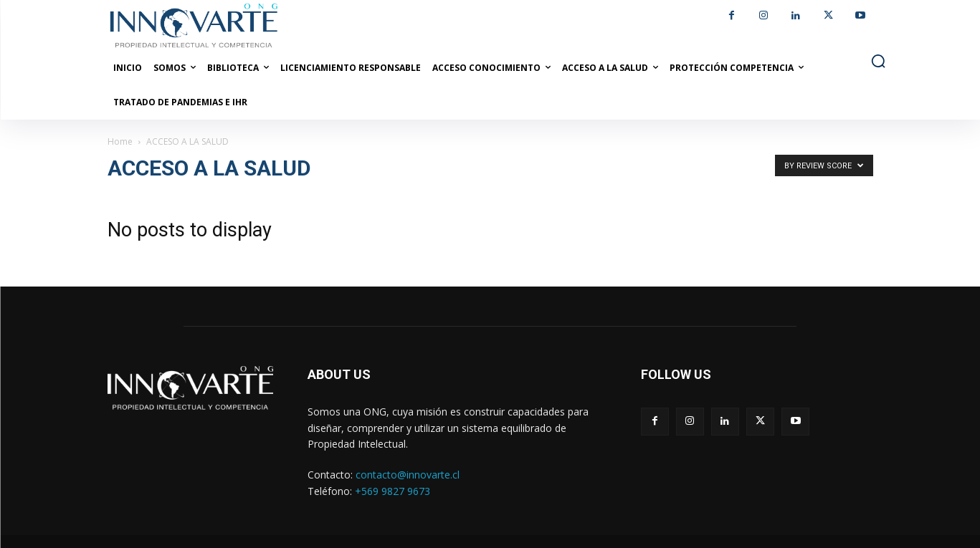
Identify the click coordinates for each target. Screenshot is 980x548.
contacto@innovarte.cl (408, 475)
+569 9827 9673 (393, 491)
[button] (878, 61)
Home (120, 141)
